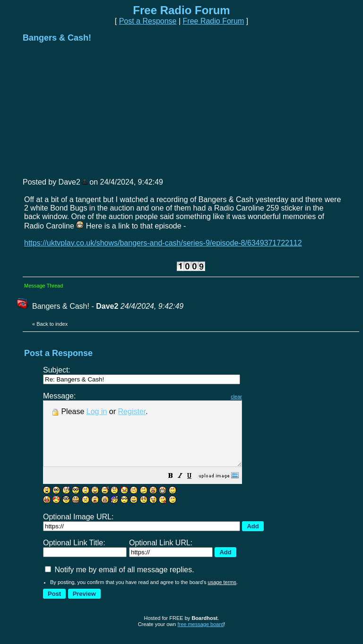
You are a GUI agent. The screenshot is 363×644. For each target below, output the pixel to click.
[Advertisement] (94, 110)
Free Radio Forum (214, 21)
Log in (97, 411)
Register (132, 411)
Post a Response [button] (148, 21)
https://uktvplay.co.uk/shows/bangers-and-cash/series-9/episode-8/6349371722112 (163, 243)
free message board (200, 637)
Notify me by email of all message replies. (120, 582)
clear (260, 397)
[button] (194, 489)
